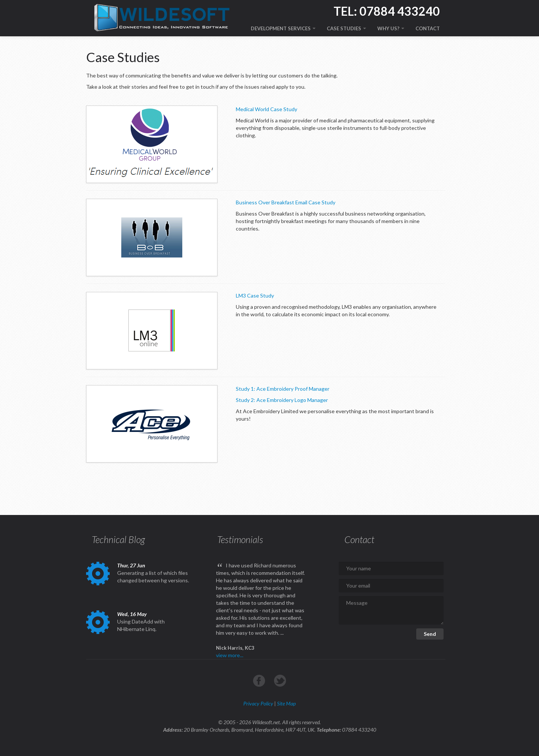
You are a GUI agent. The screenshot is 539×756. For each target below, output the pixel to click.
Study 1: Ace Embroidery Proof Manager (283, 389)
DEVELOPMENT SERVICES (283, 28)
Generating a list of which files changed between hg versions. (153, 577)
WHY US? (391, 28)
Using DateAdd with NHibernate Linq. (141, 625)
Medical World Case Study (267, 109)
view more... (230, 655)
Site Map (286, 703)
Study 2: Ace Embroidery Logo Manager (282, 400)
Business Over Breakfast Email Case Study (286, 202)
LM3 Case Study (255, 295)
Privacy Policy (258, 703)
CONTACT (428, 28)
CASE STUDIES (346, 28)
